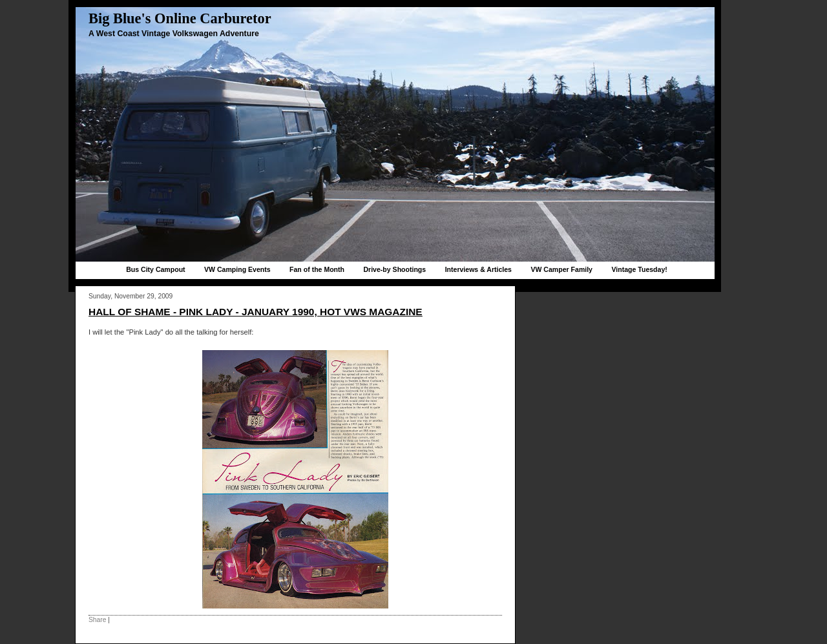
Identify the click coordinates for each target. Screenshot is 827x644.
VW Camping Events (237, 269)
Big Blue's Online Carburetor (180, 18)
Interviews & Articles (478, 269)
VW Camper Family (561, 269)
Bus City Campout (155, 269)
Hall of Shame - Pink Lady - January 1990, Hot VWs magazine (256, 312)
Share (97, 620)
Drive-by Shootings (394, 269)
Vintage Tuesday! (639, 269)
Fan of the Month (317, 269)
